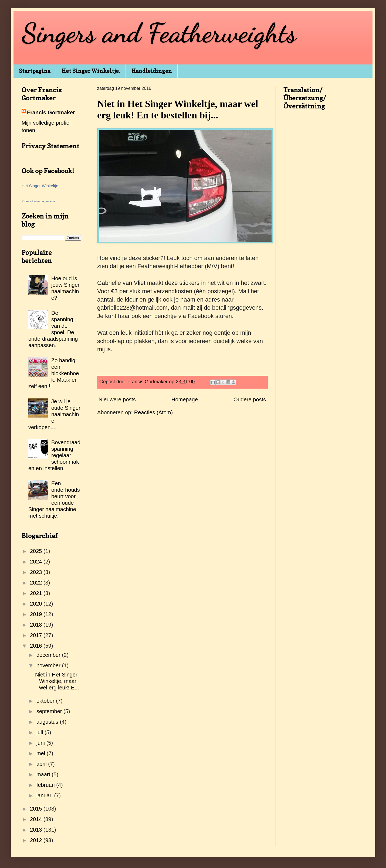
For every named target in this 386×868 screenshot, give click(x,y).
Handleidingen (152, 71)
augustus (48, 722)
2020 (37, 604)
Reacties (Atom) (153, 412)
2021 (37, 593)
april (42, 764)
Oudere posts (250, 399)
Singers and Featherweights (159, 33)
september (50, 711)
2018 (37, 625)
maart (44, 774)
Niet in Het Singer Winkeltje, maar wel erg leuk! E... (57, 681)
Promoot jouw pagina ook (38, 201)
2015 (37, 809)
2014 (37, 819)
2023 (37, 572)
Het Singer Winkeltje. (91, 71)
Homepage (185, 399)
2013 (37, 830)
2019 (37, 614)
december (49, 655)
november (49, 665)
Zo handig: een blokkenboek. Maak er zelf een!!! (54, 373)
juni (41, 743)
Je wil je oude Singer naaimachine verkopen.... (54, 414)
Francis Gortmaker (51, 112)
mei (42, 753)
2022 (37, 583)
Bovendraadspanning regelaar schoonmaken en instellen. (54, 455)
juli (40, 732)
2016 (37, 646)
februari (46, 785)
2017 (37, 635)
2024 (37, 562)
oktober (46, 701)
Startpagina (35, 71)
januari (45, 795)
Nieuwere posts (117, 399)
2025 (37, 551)
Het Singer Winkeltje (40, 186)
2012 (37, 840)
